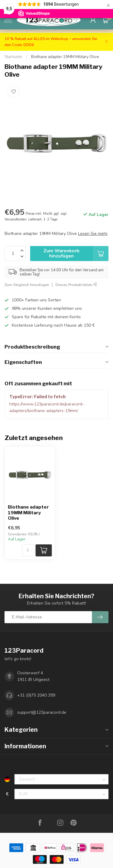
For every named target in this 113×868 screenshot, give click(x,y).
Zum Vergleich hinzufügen (27, 285)
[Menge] (28, 550)
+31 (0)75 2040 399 (36, 695)
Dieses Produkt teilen (76, 285)
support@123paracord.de (42, 712)
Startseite (13, 57)
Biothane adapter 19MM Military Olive (65, 57)
